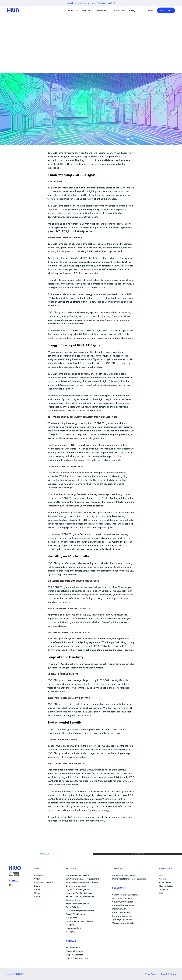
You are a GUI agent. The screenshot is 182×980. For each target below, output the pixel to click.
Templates (164, 890)
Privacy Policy (150, 974)
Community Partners (43, 882)
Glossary (163, 879)
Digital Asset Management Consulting (129, 879)
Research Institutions (122, 913)
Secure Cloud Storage (76, 914)
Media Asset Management (124, 875)
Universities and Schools (123, 923)
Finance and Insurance (122, 898)
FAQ (161, 893)
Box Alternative (73, 948)
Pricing (132, 10)
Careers (38, 890)
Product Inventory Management (80, 897)
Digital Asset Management (78, 890)
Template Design (74, 900)
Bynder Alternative (75, 951)
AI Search (70, 932)
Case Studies (119, 10)
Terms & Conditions (168, 974)
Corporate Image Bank (76, 886)
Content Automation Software (80, 921)
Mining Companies (120, 909)
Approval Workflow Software (79, 893)
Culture (37, 879)
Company (39, 875)
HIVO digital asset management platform (89, 817)
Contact (38, 897)
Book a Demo (166, 10)
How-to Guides (166, 886)
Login (151, 10)
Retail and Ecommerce (122, 916)
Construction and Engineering (125, 895)
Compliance (71, 925)
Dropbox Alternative (75, 955)
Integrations (71, 918)
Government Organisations (124, 902)
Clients (37, 893)
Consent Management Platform (80, 911)
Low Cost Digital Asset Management (82, 879)
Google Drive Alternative (77, 958)
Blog (161, 875)
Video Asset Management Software (82, 882)
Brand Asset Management (78, 904)
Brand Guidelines (73, 907)
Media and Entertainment (124, 905)
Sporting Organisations (122, 920)
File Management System (77, 875)
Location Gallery (73, 928)
